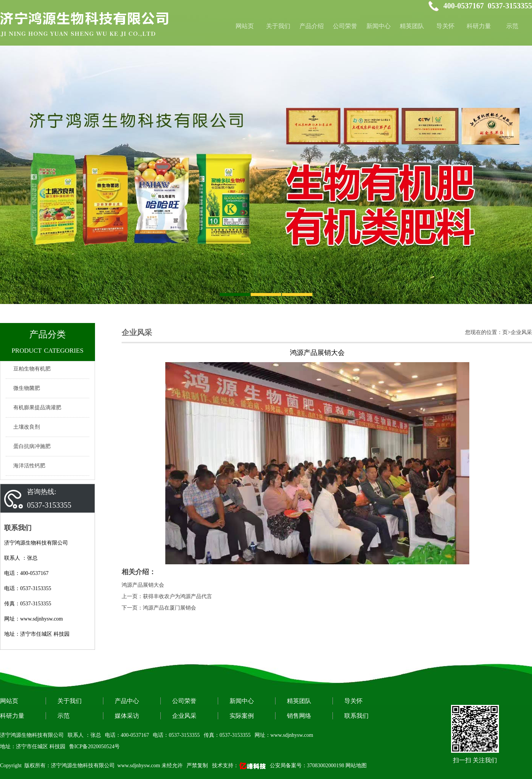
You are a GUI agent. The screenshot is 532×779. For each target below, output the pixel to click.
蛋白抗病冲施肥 (32, 446)
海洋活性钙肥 (29, 466)
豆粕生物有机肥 (32, 369)
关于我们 (278, 26)
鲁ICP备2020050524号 (95, 747)
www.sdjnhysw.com (139, 766)
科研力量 (479, 26)
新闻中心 (378, 26)
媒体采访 (127, 716)
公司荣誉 (345, 26)
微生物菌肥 (27, 388)
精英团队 (412, 26)
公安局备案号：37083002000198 (307, 766)
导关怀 (445, 26)
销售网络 (299, 716)
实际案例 (242, 716)
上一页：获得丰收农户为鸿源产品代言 (167, 596)
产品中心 (127, 701)
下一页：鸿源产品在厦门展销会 (159, 608)
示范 (512, 26)
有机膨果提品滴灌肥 (37, 408)
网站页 (9, 701)
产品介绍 (312, 26)
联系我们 (356, 716)
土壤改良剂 (27, 427)
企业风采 (184, 716)
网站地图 (356, 766)
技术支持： (240, 766)
